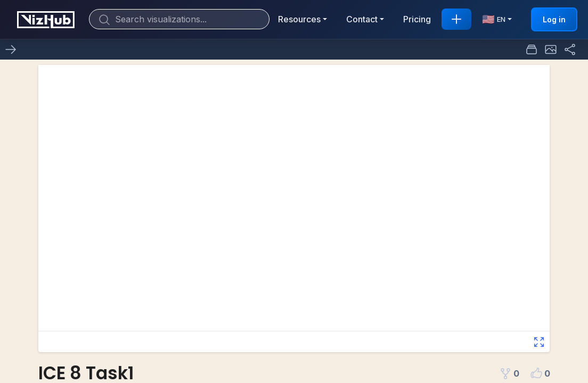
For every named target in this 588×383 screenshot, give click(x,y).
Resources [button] (299, 19)
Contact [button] (362, 19)
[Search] (179, 19)
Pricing (417, 19)
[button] (551, 49)
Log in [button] (554, 19)
